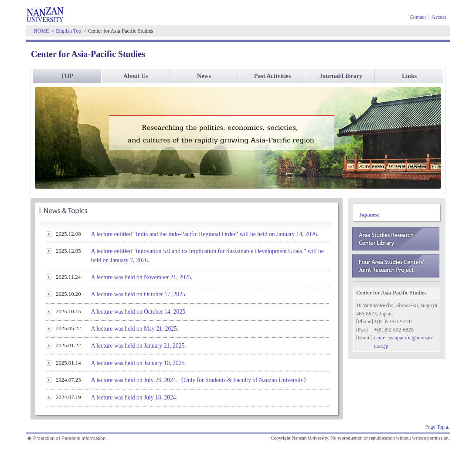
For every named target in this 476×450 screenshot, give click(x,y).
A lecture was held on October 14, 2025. (139, 312)
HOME (41, 31)
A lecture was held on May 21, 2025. (135, 329)
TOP (67, 76)
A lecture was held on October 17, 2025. (139, 294)
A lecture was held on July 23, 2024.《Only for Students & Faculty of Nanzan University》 (200, 380)
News (204, 76)
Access (439, 17)
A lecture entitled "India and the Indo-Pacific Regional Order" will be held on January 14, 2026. (205, 234)
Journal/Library (341, 76)
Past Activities (272, 76)
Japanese (369, 215)
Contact (418, 17)
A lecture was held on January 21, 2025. (139, 346)
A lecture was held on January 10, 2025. (139, 363)
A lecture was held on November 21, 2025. (142, 277)
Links (409, 76)
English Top (68, 31)
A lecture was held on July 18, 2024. (134, 398)
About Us (136, 76)
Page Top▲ (438, 427)
